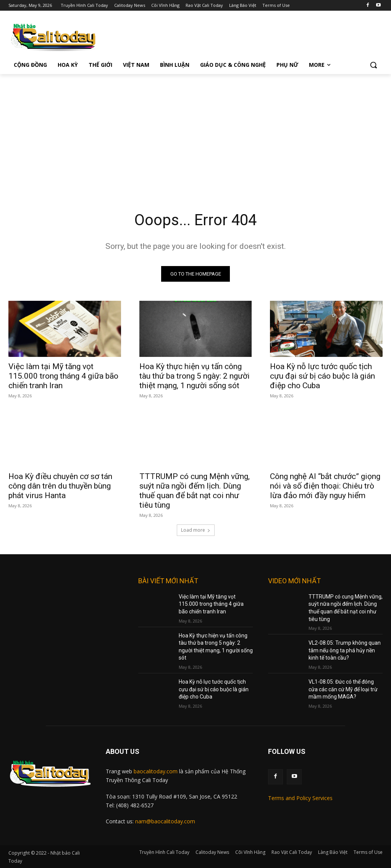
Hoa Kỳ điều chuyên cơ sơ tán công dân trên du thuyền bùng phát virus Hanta (60, 486)
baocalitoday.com (156, 771)
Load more (196, 530)
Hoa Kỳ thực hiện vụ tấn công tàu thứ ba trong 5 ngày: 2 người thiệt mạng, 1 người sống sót (195, 376)
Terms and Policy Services (300, 798)
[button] (373, 65)
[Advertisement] (195, 131)
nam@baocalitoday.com (165, 821)
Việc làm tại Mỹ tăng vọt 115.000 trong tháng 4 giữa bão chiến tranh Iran (63, 376)
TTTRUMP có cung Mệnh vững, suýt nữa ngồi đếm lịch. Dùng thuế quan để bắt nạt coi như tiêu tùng (195, 491)
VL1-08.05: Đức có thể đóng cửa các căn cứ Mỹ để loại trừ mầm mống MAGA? (343, 689)
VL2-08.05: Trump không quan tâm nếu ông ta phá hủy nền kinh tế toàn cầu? (345, 650)
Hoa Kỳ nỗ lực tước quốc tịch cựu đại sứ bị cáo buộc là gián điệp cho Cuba (322, 376)
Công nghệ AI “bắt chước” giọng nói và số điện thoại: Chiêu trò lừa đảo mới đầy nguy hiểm (325, 486)
